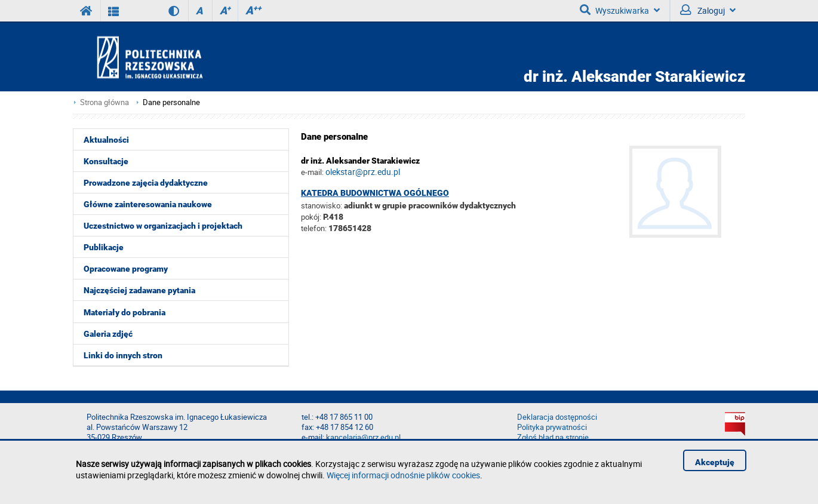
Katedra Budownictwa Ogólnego (375, 193)
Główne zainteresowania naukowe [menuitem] (148, 204)
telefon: (314, 228)
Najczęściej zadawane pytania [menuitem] (139, 290)
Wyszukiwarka (620, 10)
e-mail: (312, 172)
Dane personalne (171, 102)
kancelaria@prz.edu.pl (363, 437)
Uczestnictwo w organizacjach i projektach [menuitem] (163, 226)
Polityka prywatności (552, 427)
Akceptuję (715, 462)
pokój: (312, 217)
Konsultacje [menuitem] (106, 161)
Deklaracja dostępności (557, 417)
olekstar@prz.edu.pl (363, 172)
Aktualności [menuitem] (106, 140)
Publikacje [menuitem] (104, 247)
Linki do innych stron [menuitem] (123, 355)
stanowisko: (322, 205)
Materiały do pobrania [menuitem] (124, 312)
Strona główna (104, 102)
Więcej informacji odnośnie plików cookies (403, 475)
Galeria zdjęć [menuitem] (108, 334)
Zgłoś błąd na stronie (553, 437)
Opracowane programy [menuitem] (126, 269)
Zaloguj (708, 10)
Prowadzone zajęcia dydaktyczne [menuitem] (146, 183)
